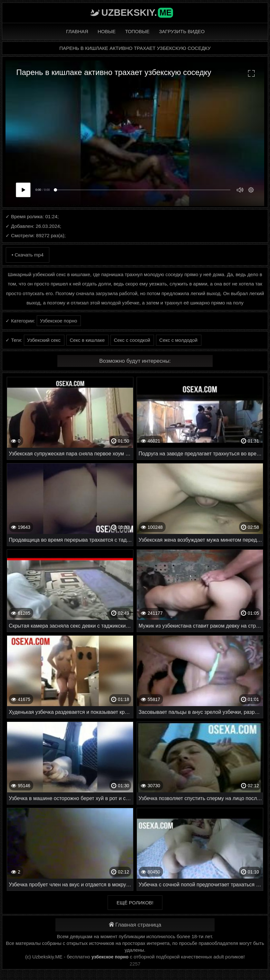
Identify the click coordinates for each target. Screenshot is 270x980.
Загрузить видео (182, 31)
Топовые (137, 31)
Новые (107, 31)
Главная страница (135, 925)
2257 (135, 964)
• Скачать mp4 (28, 255)
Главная (77, 31)
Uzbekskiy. (137, 13)
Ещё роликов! (135, 903)
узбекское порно (110, 957)
